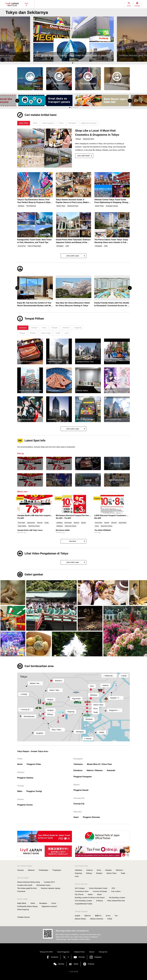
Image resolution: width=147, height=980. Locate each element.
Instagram (98, 957)
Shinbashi (89, 719)
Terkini (33, 903)
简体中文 (88, 916)
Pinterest (91, 964)
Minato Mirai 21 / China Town (99, 764)
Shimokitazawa (29, 716)
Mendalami (43, 903)
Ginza (97, 526)
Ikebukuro (59, 681)
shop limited (122, 523)
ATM (113, 888)
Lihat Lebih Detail (83, 156)
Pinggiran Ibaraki (81, 790)
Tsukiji (96, 712)
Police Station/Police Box (116, 901)
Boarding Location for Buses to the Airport (90, 898)
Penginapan (57, 870)
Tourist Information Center (98, 888)
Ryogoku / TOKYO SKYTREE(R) (117, 698)
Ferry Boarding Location (83, 901)
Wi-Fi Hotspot (80, 888)
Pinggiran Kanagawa (83, 777)
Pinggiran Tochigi (34, 791)
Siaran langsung (23, 909)
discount (40, 523)
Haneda (88, 739)
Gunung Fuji (79, 804)
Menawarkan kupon (43, 885)
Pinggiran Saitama (25, 778)
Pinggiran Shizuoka (91, 817)
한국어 (108, 916)
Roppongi (71, 712)
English (78, 916)
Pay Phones (79, 894)
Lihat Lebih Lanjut (73, 256)
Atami (76, 817)
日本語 (110, 919)
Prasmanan (21, 891)
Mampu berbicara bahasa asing (28, 882)
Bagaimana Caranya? (49, 906)
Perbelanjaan (43, 870)
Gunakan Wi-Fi (49, 882)
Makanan (31, 870)
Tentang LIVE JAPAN (46, 952)
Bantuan (92, 952)
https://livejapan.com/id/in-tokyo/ (79, 939)
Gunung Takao (26, 710)
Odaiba (102, 732)
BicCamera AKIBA (63, 530)
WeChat (61, 964)
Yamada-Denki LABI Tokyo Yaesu (30, 530)
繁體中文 (98, 916)
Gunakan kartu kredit (25, 885)
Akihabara (60, 526)
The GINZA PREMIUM (103, 530)
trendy (47, 523)
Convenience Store (82, 891)
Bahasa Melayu (80, 919)
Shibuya (50, 714)
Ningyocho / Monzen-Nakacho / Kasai (116, 710)
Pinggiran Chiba (34, 764)
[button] (17, 101)
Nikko (20, 791)
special (83, 523)
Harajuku (50, 710)
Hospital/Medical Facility (83, 904)
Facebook (54, 957)
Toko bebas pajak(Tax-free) (27, 888)
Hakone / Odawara (95, 770)
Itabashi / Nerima (36, 683)
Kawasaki (111, 770)
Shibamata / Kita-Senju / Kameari (110, 676)
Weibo (76, 964)
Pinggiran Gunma (25, 805)
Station (90, 894)
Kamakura (78, 770)
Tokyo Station (22, 526)
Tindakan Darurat (23, 917)
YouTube (82, 957)
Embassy (100, 901)
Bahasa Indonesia (97, 919)
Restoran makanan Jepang (51, 888)
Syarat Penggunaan (63, 952)
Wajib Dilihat (22, 903)
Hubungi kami (103, 952)
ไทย (116, 916)
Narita (124, 676)
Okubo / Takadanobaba (56, 690)
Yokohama (78, 764)
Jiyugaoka (40, 733)
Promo (54, 903)
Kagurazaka (76, 699)
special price (31, 523)
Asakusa (105, 685)
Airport (99, 894)
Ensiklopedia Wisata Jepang (27, 906)
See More (73, 541)
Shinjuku (50, 700)
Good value (21, 523)
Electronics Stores (34, 526)
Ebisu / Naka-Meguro (58, 730)
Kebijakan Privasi (79, 952)
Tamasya (20, 870)
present (107, 523)
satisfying (59, 523)
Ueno (92, 686)
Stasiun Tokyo (98, 705)
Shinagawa (80, 732)
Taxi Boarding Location (117, 898)
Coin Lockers (116, 891)
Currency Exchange (100, 891)
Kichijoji (24, 694)
